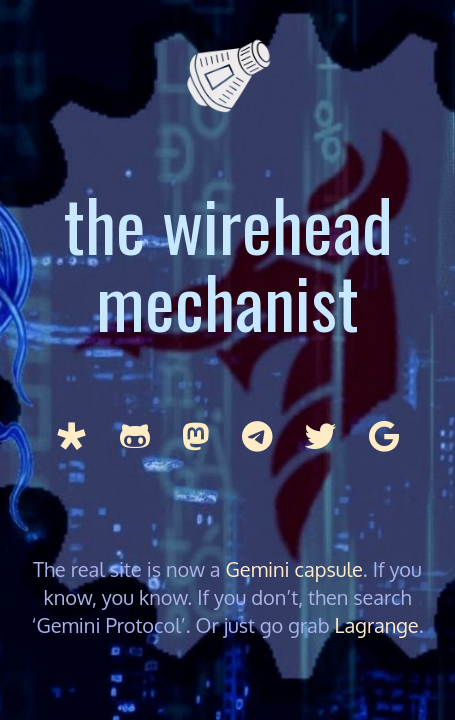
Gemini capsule (294, 569)
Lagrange (377, 625)
